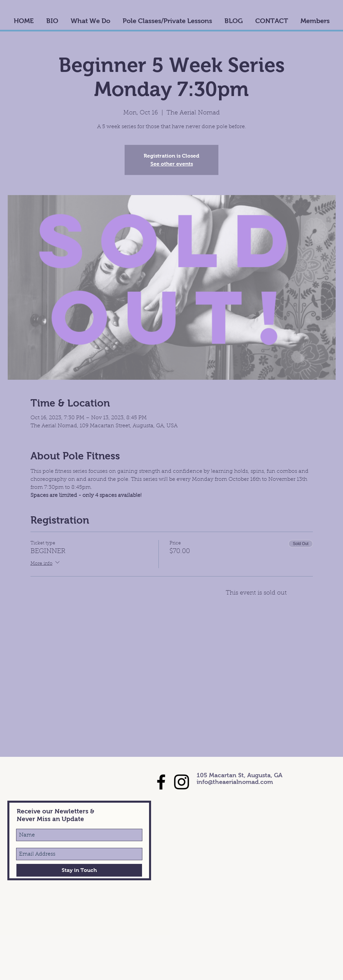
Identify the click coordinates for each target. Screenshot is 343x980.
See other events (172, 164)
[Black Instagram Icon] (182, 782)
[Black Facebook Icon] (161, 782)
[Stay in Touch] (79, 870)
